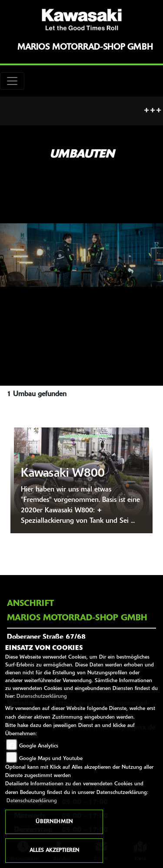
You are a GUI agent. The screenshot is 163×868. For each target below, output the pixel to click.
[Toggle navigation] (12, 81)
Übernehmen (54, 822)
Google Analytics (39, 746)
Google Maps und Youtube (51, 759)
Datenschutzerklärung (42, 696)
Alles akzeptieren (54, 851)
